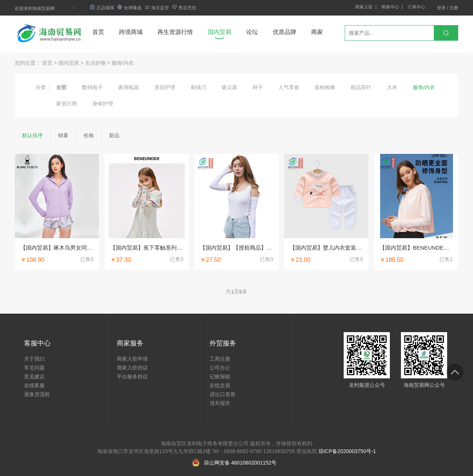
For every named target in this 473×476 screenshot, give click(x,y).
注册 (454, 8)
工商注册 (220, 359)
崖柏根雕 (325, 87)
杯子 (258, 87)
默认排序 (33, 135)
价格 (89, 135)
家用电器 (129, 87)
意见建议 (34, 377)
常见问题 (34, 368)
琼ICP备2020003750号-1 (347, 451)
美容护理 (165, 87)
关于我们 (34, 359)
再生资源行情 (175, 32)
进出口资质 (222, 394)
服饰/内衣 (123, 63)
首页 (98, 32)
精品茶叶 (361, 87)
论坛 (252, 32)
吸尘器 (229, 87)
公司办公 (220, 368)
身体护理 (103, 104)
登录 (441, 8)
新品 (114, 135)
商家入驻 (364, 7)
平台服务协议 (132, 377)
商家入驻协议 (132, 368)
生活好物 (95, 63)
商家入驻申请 (132, 359)
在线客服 (34, 385)
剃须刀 (198, 87)
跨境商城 (131, 32)
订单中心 (416, 7)
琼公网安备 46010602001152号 (240, 463)
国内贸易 (220, 32)
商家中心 (390, 7)
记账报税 (220, 377)
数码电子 (92, 87)
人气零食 (289, 87)
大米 (392, 87)
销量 (63, 135)
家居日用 (67, 104)
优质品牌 (285, 32)
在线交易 (220, 385)
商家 (317, 32)
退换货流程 (37, 394)
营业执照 (307, 451)
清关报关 (220, 403)
